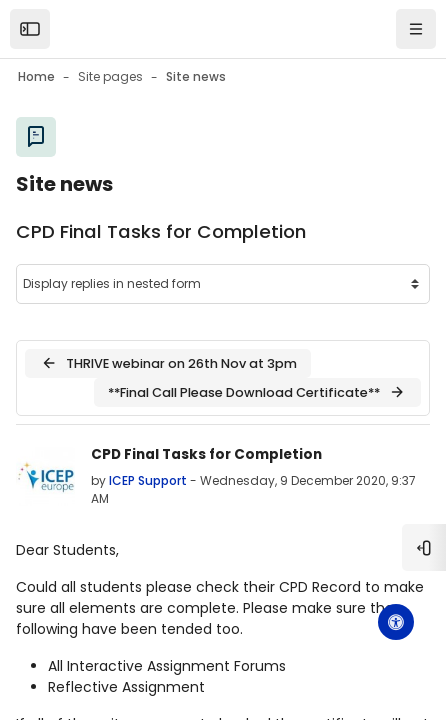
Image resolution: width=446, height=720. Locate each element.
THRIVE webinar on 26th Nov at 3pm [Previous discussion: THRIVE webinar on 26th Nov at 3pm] (168, 363)
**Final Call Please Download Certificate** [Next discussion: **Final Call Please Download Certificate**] (257, 392)
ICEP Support (148, 480)
